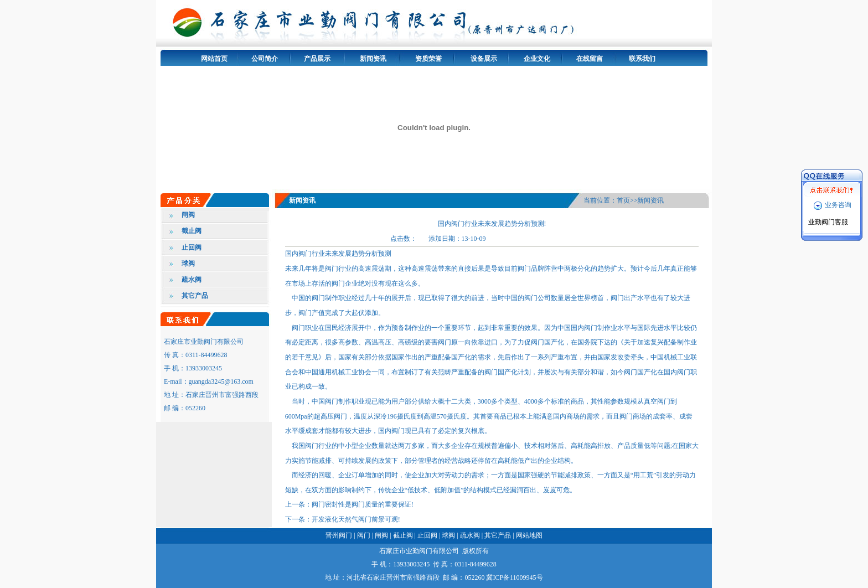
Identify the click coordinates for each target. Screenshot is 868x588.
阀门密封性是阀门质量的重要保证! (363, 504)
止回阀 (192, 247)
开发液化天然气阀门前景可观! (356, 519)
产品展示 (317, 59)
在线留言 (590, 59)
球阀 (188, 264)
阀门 (364, 535)
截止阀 (192, 231)
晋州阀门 (339, 535)
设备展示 (484, 59)
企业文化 (537, 59)
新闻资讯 (373, 59)
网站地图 (529, 535)
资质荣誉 (428, 59)
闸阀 (188, 215)
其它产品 (195, 296)
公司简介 (265, 59)
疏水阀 (192, 280)
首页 (623, 200)
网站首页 (214, 59)
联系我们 (642, 59)
